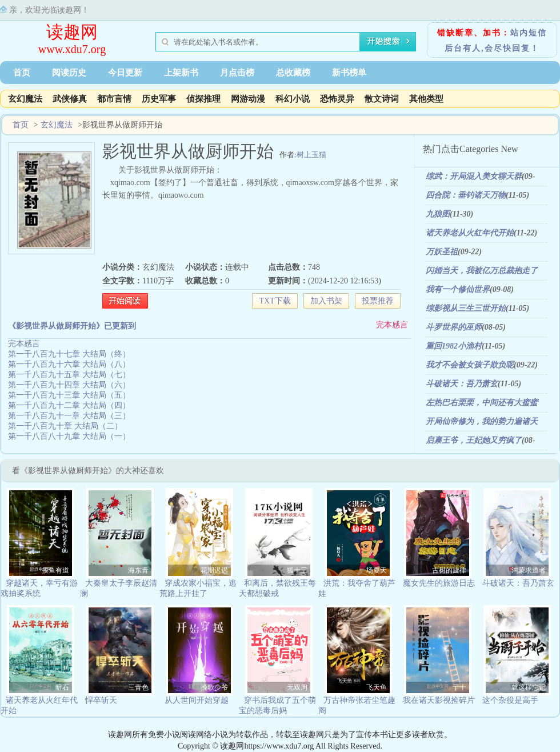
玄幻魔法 (25, 99)
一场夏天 (373, 570)
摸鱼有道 (55, 570)
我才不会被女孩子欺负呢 (470, 365)
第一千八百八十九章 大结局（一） (69, 436)
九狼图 (438, 214)
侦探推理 (203, 99)
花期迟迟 (214, 570)
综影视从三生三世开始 (466, 308)
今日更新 (125, 73)
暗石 (62, 687)
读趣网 (72, 32)
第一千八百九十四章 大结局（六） (69, 385)
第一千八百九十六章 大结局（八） (69, 364)
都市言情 (114, 99)
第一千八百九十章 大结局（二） (65, 426)
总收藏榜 (293, 73)
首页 (22, 73)
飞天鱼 (377, 687)
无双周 (297, 687)
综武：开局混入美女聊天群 (474, 176)
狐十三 (297, 570)
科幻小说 (293, 99)
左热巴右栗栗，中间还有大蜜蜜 (482, 403)
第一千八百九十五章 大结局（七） (69, 375)
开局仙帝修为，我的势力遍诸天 (482, 421)
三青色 (138, 687)
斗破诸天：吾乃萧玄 (462, 384)
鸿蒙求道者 (529, 570)
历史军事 (159, 99)
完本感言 (392, 325)
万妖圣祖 (442, 252)
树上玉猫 (311, 155)
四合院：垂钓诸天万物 (466, 195)
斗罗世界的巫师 (454, 327)
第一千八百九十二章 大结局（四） (69, 405)
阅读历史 (69, 73)
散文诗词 (382, 99)
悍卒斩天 (101, 700)
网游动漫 (248, 99)
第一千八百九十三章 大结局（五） (69, 395)
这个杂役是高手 (510, 700)
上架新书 (181, 73)
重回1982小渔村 (454, 346)
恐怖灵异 (337, 99)
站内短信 (529, 33)
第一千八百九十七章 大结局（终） (69, 354)
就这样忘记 (529, 687)
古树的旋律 (449, 570)
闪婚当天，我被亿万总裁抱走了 (482, 271)
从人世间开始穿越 (197, 700)
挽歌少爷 (214, 687)
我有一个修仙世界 (458, 289)
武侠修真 (70, 99)
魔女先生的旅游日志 (439, 583)
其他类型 (426, 99)
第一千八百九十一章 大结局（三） (69, 416)
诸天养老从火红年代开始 (470, 233)
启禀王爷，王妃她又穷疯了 (474, 440)
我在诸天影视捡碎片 (439, 700)
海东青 (138, 570)
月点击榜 (237, 73)
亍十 (459, 687)
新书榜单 (349, 73)
